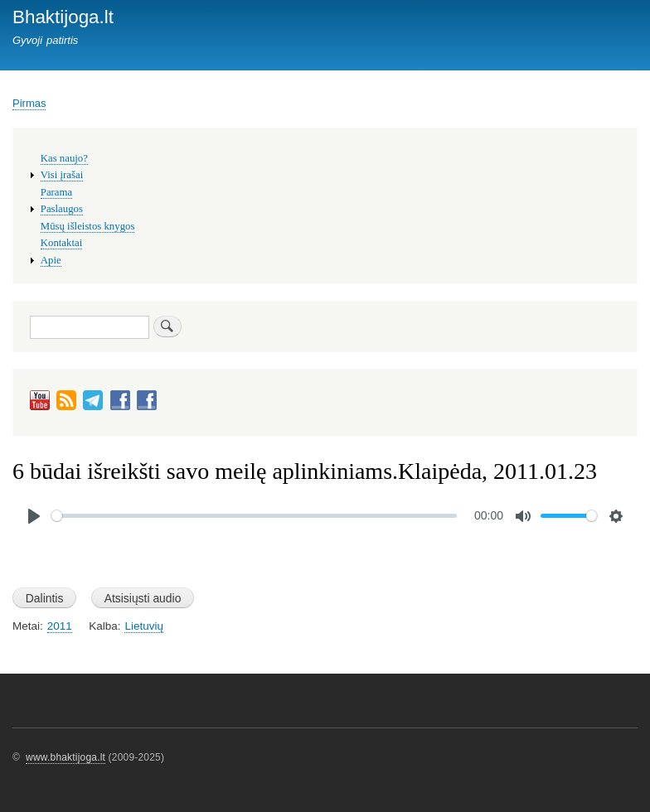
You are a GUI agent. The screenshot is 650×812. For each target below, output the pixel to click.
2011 (60, 626)
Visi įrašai (62, 175)
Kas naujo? (64, 158)
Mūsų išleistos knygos (88, 226)
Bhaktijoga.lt (63, 17)
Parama (56, 192)
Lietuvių (143, 626)
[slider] (254, 516)
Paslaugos (62, 209)
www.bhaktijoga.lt (65, 757)
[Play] (34, 516)
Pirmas (29, 103)
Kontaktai (61, 243)
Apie (51, 260)
